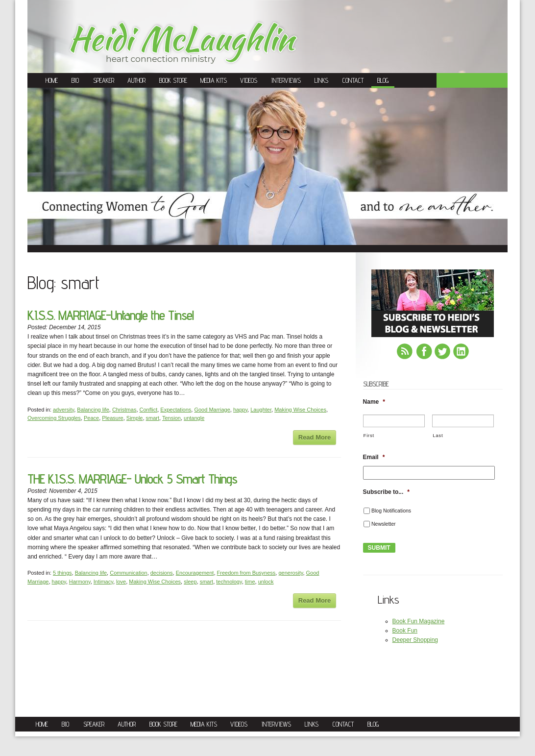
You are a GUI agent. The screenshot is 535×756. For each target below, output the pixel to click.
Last (438, 435)
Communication (128, 573)
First (369, 435)
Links (321, 80)
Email (374, 457)
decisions (162, 573)
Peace (91, 418)
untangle (194, 418)
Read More (315, 437)
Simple (135, 418)
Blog (383, 80)
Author (136, 80)
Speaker (104, 80)
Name (374, 402)
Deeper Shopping (415, 640)
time (250, 582)
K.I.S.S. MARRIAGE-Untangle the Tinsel (110, 315)
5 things (62, 573)
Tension (171, 418)
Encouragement (195, 573)
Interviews (286, 80)
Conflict (149, 410)
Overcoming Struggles (54, 418)
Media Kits (214, 80)
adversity (63, 410)
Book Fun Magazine (419, 621)
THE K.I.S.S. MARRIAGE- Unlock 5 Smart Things (132, 479)
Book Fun (405, 631)
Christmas (124, 410)
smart (153, 418)
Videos (249, 80)
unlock (266, 582)
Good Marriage (212, 410)
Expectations (176, 410)
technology (229, 582)
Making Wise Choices (300, 410)
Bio (75, 80)
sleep (190, 582)
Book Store (173, 80)
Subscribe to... (386, 492)
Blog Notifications (391, 511)
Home (52, 80)
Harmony (80, 582)
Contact (353, 80)
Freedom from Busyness (246, 573)
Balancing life (93, 410)
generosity (291, 573)
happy (240, 410)
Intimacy (103, 582)
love (121, 582)
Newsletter (384, 524)
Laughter (261, 410)
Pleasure (112, 418)
